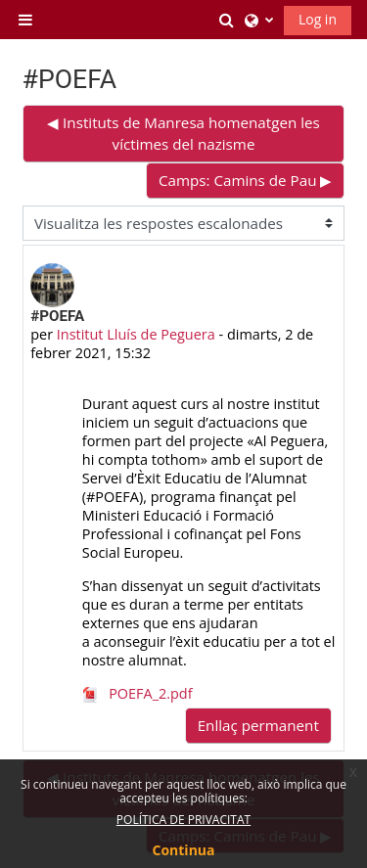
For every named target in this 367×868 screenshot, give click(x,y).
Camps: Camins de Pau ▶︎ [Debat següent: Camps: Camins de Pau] (246, 180)
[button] (227, 20)
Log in (318, 19)
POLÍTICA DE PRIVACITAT (183, 820)
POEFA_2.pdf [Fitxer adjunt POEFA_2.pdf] (138, 693)
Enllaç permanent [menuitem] (258, 725)
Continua (184, 850)
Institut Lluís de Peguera (136, 334)
